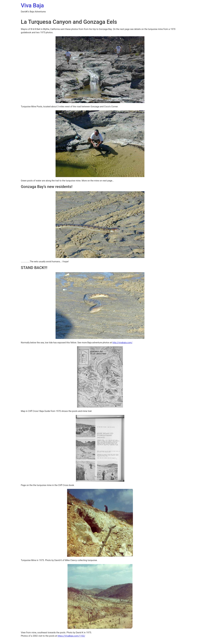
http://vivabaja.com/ (122, 343)
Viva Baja (32, 5)
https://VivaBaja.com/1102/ (71, 636)
